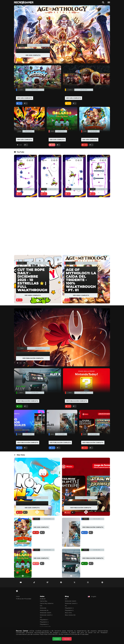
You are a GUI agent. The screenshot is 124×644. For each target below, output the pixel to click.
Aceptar (57, 639)
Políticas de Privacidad (79, 634)
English (94, 596)
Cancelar (67, 639)
